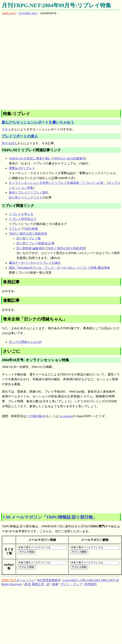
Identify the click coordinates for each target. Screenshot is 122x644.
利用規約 (90, 584)
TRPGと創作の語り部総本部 (28, 234)
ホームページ (18, 580)
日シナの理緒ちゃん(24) (25, 342)
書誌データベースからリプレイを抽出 (35, 263)
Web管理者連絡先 (49, 580)
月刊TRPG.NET (28, 13)
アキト (6, 129)
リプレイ (15, 229)
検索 (55, 584)
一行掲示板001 (36, 416)
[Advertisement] (46, 62)
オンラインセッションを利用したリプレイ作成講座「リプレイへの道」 (58, 183)
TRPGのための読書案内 (69, 158)
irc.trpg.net (66, 416)
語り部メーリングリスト (26, 197)
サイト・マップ (71, 584)
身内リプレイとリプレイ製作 (29, 192)
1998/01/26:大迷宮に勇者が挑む (30, 158)
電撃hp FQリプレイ (22, 168)
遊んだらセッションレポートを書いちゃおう (38, 122)
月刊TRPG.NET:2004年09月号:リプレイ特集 (56, 5)
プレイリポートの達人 (20, 136)
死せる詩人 (10, 143)
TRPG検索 (31, 229)
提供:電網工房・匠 (37, 584)
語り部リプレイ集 (29, 238)
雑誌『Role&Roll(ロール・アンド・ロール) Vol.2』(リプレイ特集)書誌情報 (59, 268)
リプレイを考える (21, 214)
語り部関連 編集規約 (31, 248)
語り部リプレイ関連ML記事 (36, 243)
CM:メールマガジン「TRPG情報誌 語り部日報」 (50, 517)
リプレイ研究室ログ (23, 219)
